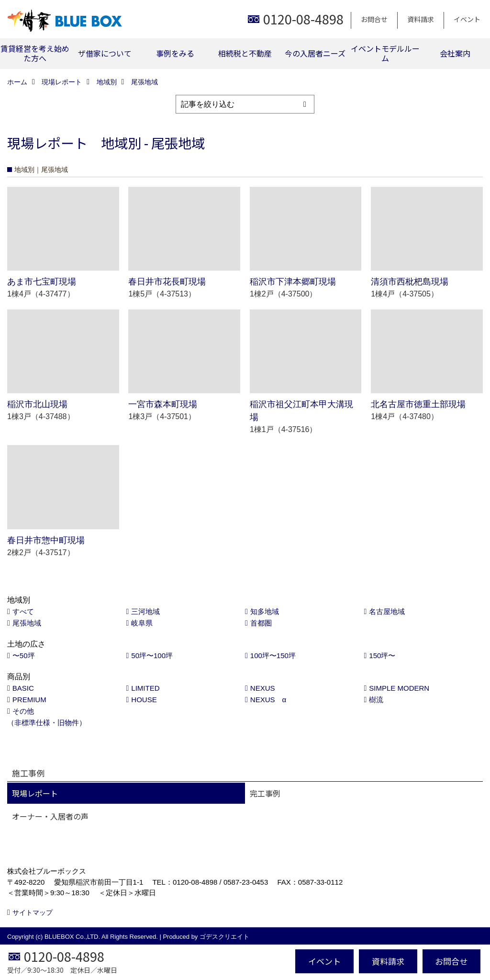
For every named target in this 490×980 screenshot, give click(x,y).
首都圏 (261, 623)
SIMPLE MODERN (399, 688)
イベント (467, 19)
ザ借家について (105, 53)
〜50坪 (24, 655)
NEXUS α (268, 700)
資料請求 (421, 19)
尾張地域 (27, 623)
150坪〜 (382, 655)
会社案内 (455, 53)
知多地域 (265, 611)
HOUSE (144, 700)
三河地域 (145, 611)
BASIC (23, 688)
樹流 (376, 700)
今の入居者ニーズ (315, 53)
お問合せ (374, 19)
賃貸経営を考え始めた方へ (35, 53)
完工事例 (265, 793)
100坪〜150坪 (273, 655)
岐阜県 (142, 623)
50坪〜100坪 (152, 655)
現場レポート (35, 793)
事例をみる (175, 53)
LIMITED (145, 688)
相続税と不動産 (245, 53)
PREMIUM (29, 700)
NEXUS (263, 688)
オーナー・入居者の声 (50, 816)
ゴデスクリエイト (224, 937)
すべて (23, 611)
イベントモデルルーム (385, 53)
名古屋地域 (387, 611)
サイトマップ (33, 912)
